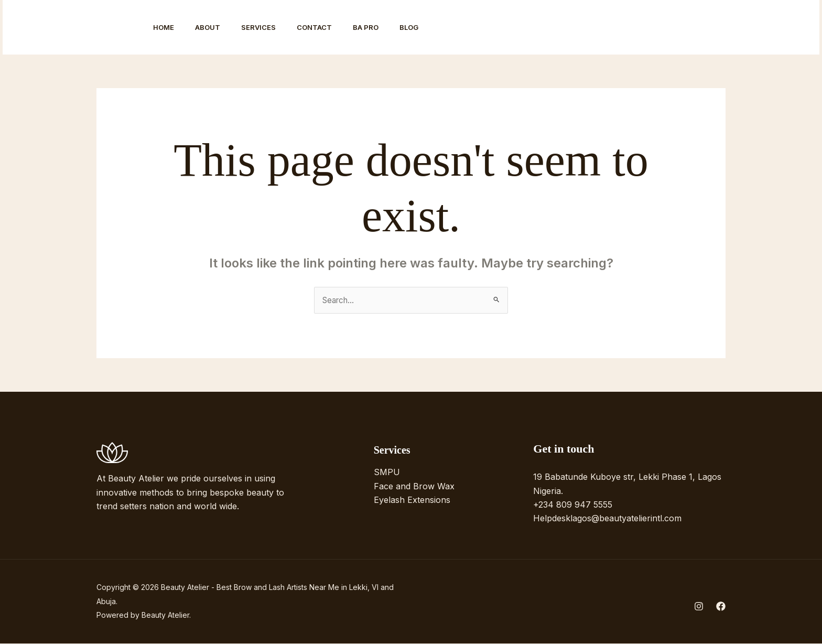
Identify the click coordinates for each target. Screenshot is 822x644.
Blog (432, 27)
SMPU (387, 473)
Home (166, 27)
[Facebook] (698, 28)
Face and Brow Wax (414, 487)
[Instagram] (675, 28)
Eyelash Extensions (412, 501)
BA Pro (385, 27)
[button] (761, 27)
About (214, 27)
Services (269, 27)
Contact (329, 27)
